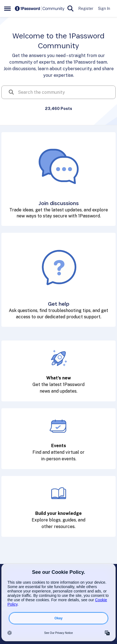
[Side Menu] (7, 8)
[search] (65, 92)
